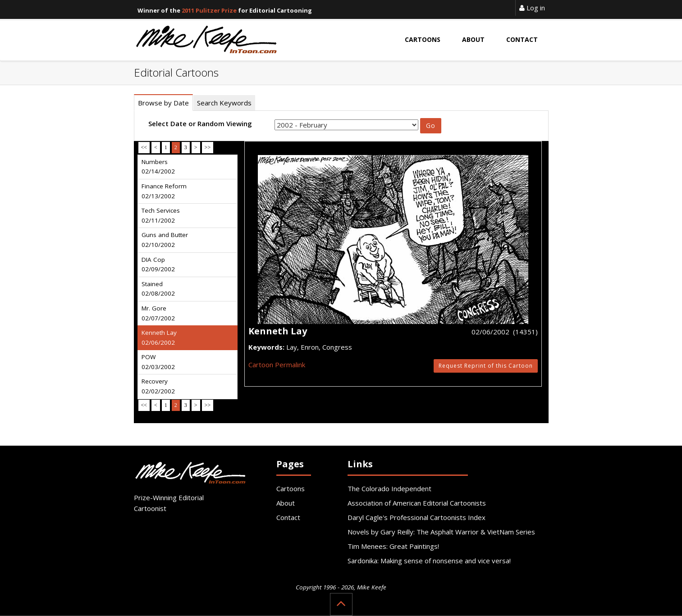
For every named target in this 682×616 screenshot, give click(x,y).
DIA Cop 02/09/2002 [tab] (158, 265)
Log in (532, 8)
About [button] (473, 39)
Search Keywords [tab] (224, 103)
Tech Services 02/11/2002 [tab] (161, 215)
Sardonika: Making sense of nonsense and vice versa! (429, 561)
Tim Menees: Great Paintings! (393, 546)
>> (208, 147)
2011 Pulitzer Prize (209, 10)
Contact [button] (522, 39)
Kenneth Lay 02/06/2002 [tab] (159, 338)
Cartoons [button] (423, 39)
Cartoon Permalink (277, 365)
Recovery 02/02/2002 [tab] (158, 386)
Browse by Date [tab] (163, 103)
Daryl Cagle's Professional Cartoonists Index (417, 517)
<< (144, 147)
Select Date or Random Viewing (200, 123)
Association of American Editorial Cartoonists (417, 503)
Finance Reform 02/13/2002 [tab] (164, 191)
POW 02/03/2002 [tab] (158, 362)
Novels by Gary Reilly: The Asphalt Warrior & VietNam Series (441, 532)
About (286, 503)
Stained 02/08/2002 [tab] (158, 289)
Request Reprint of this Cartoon (486, 366)
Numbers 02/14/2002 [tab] (158, 167)
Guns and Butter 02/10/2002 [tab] (165, 240)
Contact (288, 517)
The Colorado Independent (389, 488)
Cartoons (291, 488)
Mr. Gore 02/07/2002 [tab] (158, 313)
